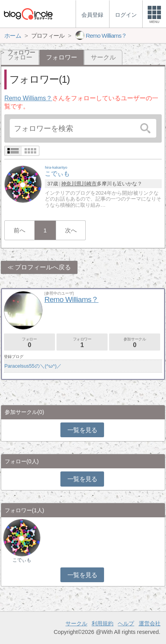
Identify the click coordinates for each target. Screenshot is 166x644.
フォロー (29, 343)
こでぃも (22, 560)
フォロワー (82, 343)
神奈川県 (71, 184)
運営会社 (150, 623)
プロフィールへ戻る (43, 267)
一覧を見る (82, 430)
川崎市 (89, 184)
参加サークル (135, 343)
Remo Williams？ (28, 98)
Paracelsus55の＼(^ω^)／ (33, 366)
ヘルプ (126, 623)
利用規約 (102, 623)
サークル (103, 57)
